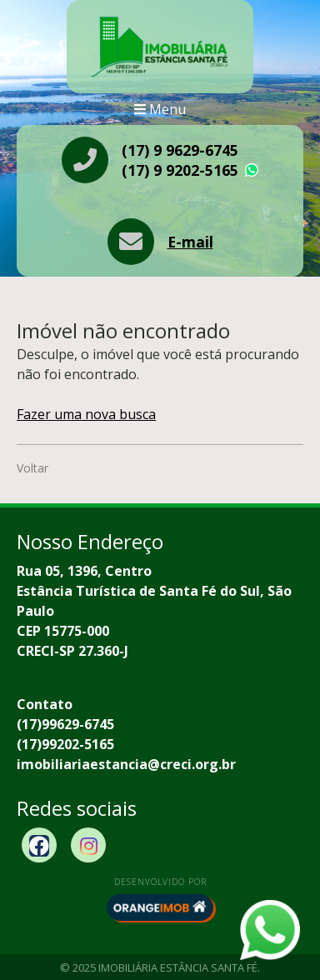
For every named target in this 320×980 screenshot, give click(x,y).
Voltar (32, 468)
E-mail (190, 242)
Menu (160, 109)
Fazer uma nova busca (86, 414)
